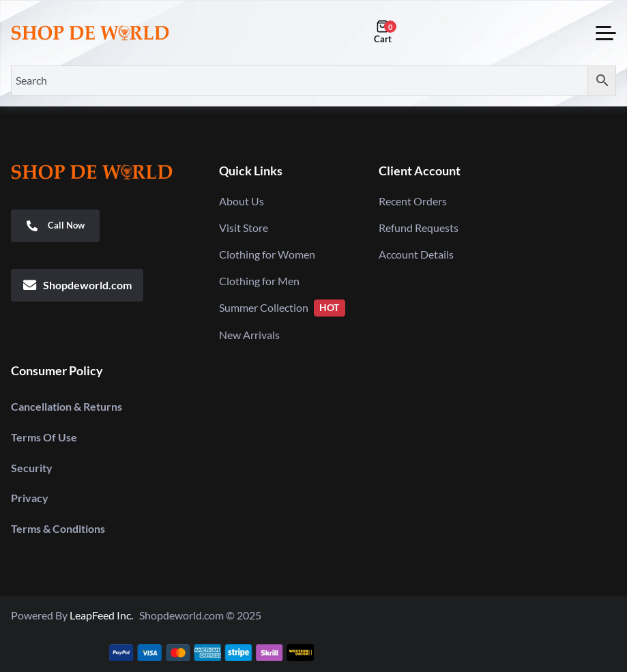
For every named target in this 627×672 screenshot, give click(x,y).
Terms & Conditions (58, 528)
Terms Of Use (44, 437)
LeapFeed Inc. (104, 615)
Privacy (30, 498)
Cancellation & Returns (67, 406)
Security (32, 468)
